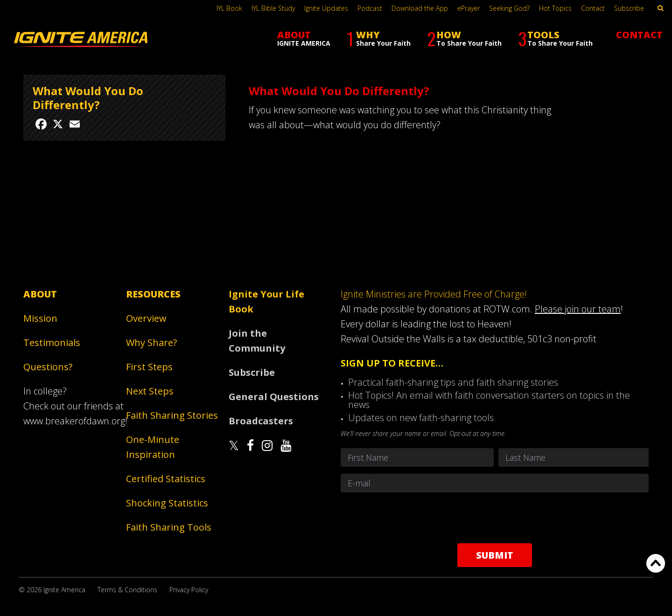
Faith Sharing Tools (169, 527)
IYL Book (229, 8)
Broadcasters (261, 421)
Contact (593, 8)
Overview (146, 318)
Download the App (420, 8)
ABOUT (304, 38)
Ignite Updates (326, 8)
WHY (379, 38)
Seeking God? (509, 8)
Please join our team (578, 309)
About (40, 294)
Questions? (48, 367)
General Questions (274, 397)
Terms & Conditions (127, 590)
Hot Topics (555, 8)
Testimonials (52, 343)
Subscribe (629, 8)
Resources (153, 294)
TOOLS (555, 38)
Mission (40, 318)
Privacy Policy (189, 590)
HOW (464, 38)
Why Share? (151, 343)
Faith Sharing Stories (172, 415)
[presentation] (495, 518)
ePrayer (469, 8)
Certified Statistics (166, 479)
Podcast (370, 8)
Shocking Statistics (167, 503)
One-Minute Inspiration (153, 447)
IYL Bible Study (273, 8)
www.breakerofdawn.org (74, 421)
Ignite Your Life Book (266, 301)
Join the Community (257, 341)
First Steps (149, 367)
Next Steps (150, 391)
